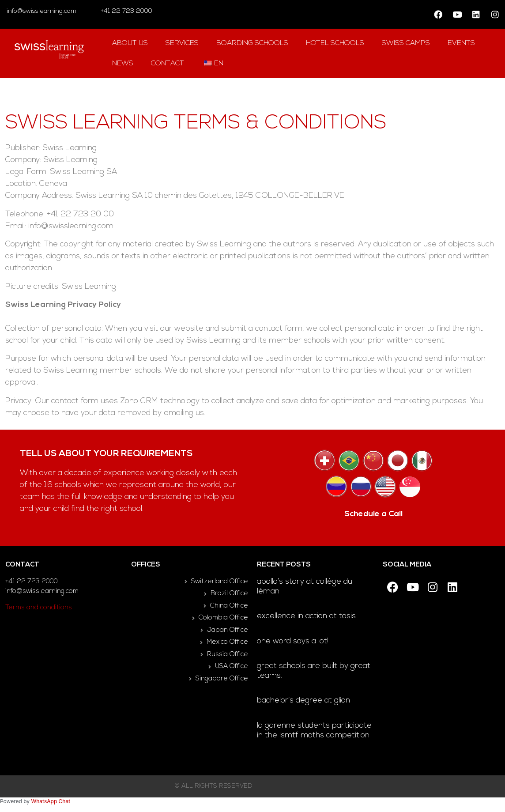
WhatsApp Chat (51, 801)
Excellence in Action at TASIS (306, 616)
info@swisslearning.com (41, 11)
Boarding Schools (252, 43)
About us (130, 43)
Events (461, 43)
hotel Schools (335, 43)
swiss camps (406, 43)
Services (182, 43)
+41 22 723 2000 (126, 11)
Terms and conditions (39, 608)
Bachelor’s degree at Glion (303, 701)
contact (168, 64)
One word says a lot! (293, 641)
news (123, 64)
